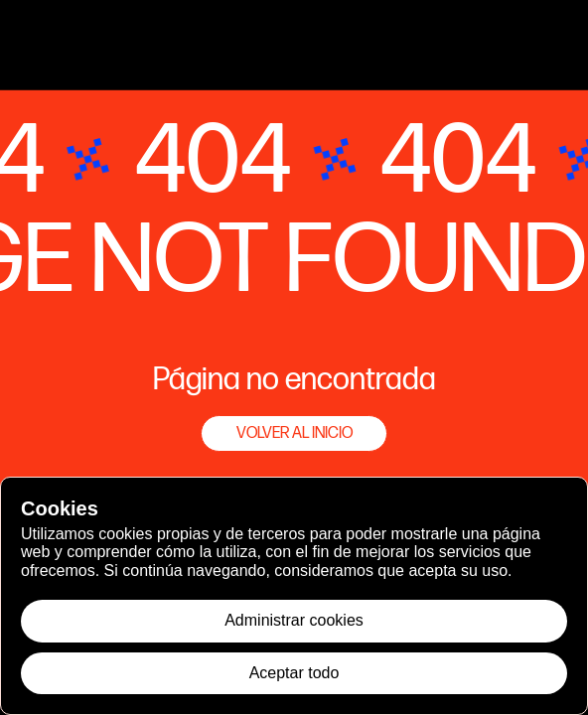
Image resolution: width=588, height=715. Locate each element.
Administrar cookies (294, 620)
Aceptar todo (294, 673)
